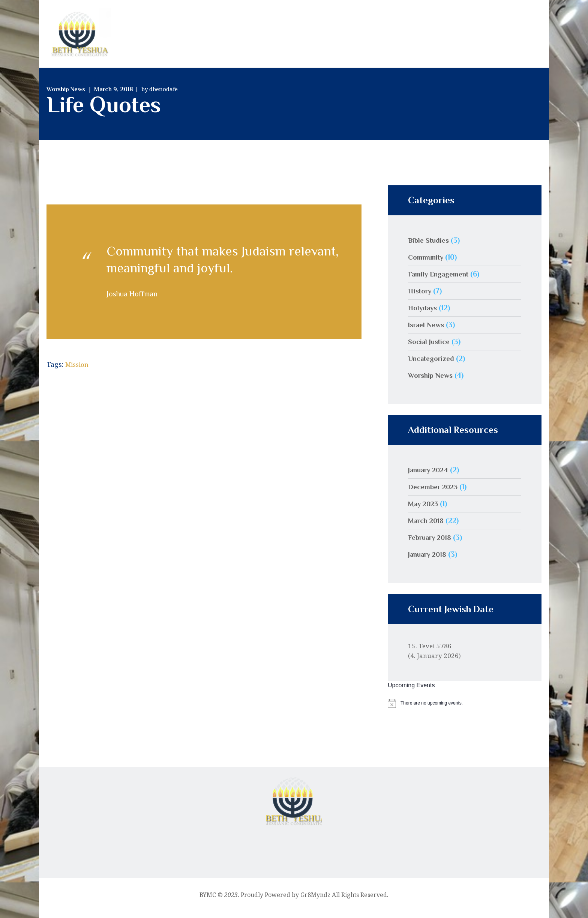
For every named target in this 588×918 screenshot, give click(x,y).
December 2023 (435, 493)
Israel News (428, 331)
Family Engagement (441, 280)
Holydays (424, 314)
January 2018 (430, 560)
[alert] (465, 709)
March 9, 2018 (114, 95)
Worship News (66, 95)
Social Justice (430, 347)
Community (427, 263)
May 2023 (424, 509)
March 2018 (428, 526)
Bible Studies (430, 246)
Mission (78, 370)
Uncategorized (433, 364)
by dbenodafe (160, 95)
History (421, 297)
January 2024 (430, 476)
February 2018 (432, 543)
